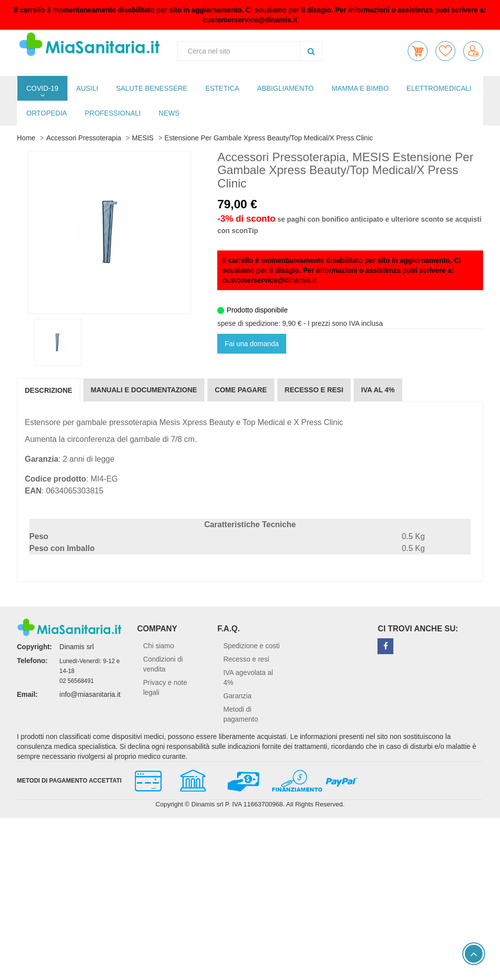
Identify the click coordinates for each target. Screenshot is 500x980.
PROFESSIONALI (113, 113)
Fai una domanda (252, 344)
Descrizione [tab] (49, 390)
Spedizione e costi (251, 646)
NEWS (169, 113)
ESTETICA (222, 88)
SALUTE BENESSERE (152, 88)
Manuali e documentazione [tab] (144, 390)
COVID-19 (42, 88)
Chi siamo (159, 646)
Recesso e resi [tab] (314, 390)
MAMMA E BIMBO (360, 88)
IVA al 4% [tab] (378, 390)
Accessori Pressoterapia (84, 138)
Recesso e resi (246, 659)
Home (26, 138)
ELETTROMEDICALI (439, 88)
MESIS (143, 138)
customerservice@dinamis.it (250, 20)
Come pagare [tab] (241, 390)
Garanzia (237, 696)
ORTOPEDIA (47, 113)
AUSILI (87, 88)
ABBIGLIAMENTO (285, 88)
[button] (418, 51)
